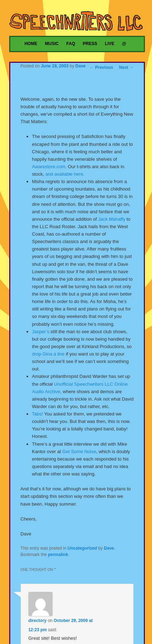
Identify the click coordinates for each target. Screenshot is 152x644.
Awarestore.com (49, 167)
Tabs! (37, 414)
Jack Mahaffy (112, 219)
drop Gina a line (48, 354)
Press (90, 44)
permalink (58, 555)
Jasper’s (41, 332)
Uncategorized (82, 548)
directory (37, 621)
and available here (64, 174)
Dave (80, 66)
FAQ (71, 44)
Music (52, 44)
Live (110, 44)
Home (31, 44)
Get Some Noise (79, 452)
